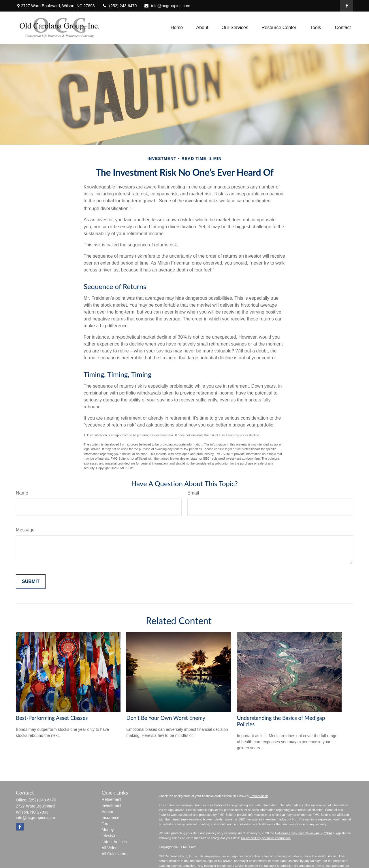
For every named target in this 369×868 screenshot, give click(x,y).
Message (25, 530)
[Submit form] (31, 582)
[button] (177, 28)
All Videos (111, 848)
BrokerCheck (259, 796)
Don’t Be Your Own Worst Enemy (166, 718)
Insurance (111, 818)
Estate (108, 812)
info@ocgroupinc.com (167, 6)
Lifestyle (109, 836)
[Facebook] (347, 6)
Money (108, 830)
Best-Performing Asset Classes (52, 718)
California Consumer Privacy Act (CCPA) (304, 833)
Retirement (112, 799)
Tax (105, 824)
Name (22, 493)
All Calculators (115, 854)
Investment (112, 805)
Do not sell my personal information (266, 838)
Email (193, 493)
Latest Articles (114, 842)
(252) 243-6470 (119, 6)
